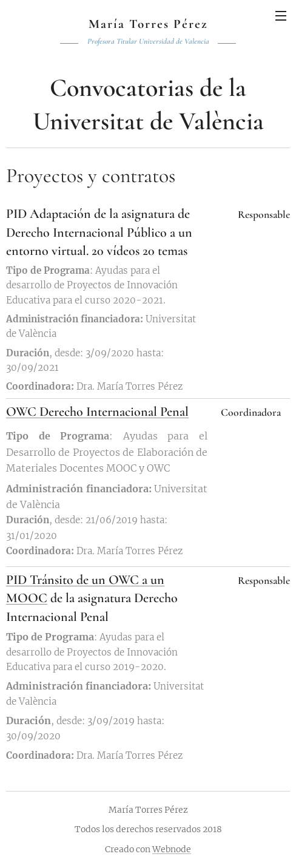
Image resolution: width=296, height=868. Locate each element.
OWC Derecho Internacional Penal (97, 411)
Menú (281, 16)
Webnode (172, 849)
